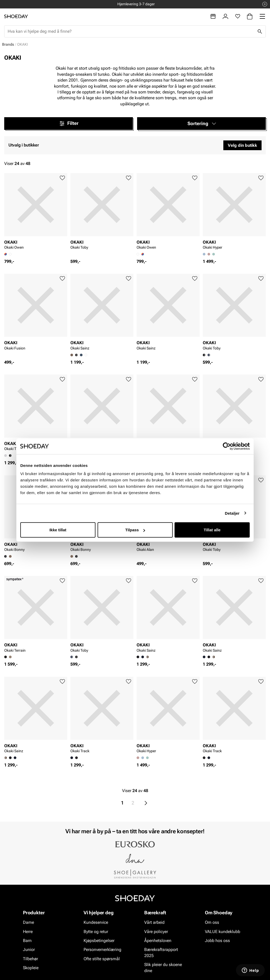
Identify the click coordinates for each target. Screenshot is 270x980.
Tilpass (135, 530)
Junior (29, 950)
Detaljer (232, 513)
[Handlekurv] (250, 16)
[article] (36, 213)
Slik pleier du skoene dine (163, 967)
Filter (69, 124)
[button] (201, 124)
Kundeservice (96, 922)
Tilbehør (30, 959)
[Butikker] (213, 16)
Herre (28, 931)
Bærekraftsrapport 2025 (161, 952)
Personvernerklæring (102, 950)
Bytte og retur (96, 931)
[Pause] (265, 4)
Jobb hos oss (217, 941)
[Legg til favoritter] (62, 178)
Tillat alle (212, 530)
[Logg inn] (225, 16)
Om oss (212, 922)
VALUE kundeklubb (223, 931)
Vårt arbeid (154, 922)
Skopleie (31, 968)
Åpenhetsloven (158, 941)
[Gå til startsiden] (16, 16)
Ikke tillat (58, 530)
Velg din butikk (242, 145)
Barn (27, 941)
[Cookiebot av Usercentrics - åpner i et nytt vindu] (227, 446)
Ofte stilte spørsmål (102, 959)
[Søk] (260, 31)
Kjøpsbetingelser (99, 941)
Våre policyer (156, 931)
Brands (8, 44)
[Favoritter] (238, 16)
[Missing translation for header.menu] (262, 16)
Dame (28, 922)
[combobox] (131, 31)
